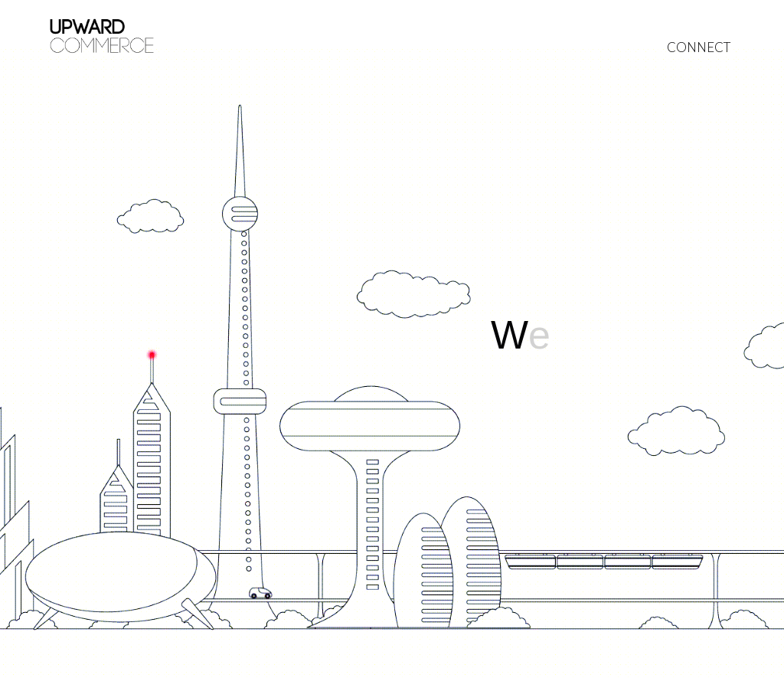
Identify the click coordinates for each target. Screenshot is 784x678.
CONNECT (699, 47)
